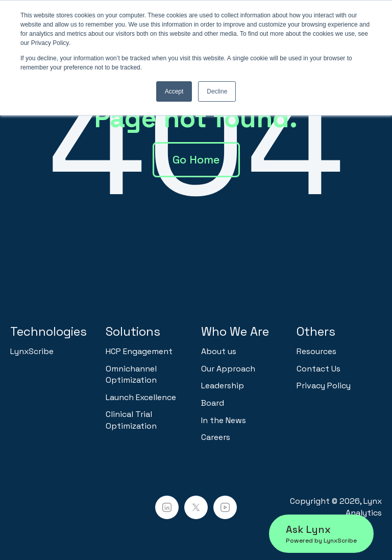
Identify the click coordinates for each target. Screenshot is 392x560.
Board (213, 403)
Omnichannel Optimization (131, 374)
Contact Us (318, 369)
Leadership (223, 386)
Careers (216, 437)
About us (219, 351)
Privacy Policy (324, 386)
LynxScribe (32, 351)
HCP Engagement (139, 351)
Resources (316, 351)
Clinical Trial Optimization (131, 420)
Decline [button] (217, 91)
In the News (224, 420)
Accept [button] (174, 91)
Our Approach (228, 369)
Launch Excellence (141, 397)
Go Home (196, 159)
